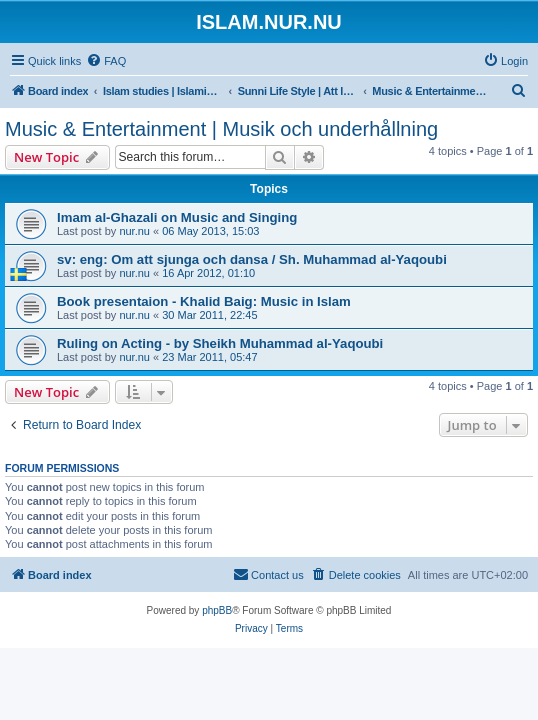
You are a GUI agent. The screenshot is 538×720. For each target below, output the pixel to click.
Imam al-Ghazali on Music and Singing (177, 217)
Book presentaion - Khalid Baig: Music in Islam (204, 301)
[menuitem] (106, 61)
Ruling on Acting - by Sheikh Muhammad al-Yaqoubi (220, 343)
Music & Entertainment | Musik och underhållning (221, 129)
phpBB (217, 610)
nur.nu (134, 231)
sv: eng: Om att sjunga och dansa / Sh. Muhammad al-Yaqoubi (252, 259)
